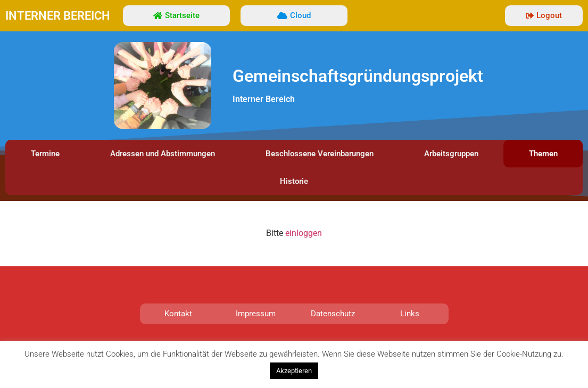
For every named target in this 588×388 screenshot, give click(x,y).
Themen (543, 154)
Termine (45, 154)
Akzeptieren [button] (294, 371)
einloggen (304, 233)
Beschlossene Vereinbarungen (320, 154)
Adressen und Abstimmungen (163, 154)
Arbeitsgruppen (451, 154)
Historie (294, 181)
